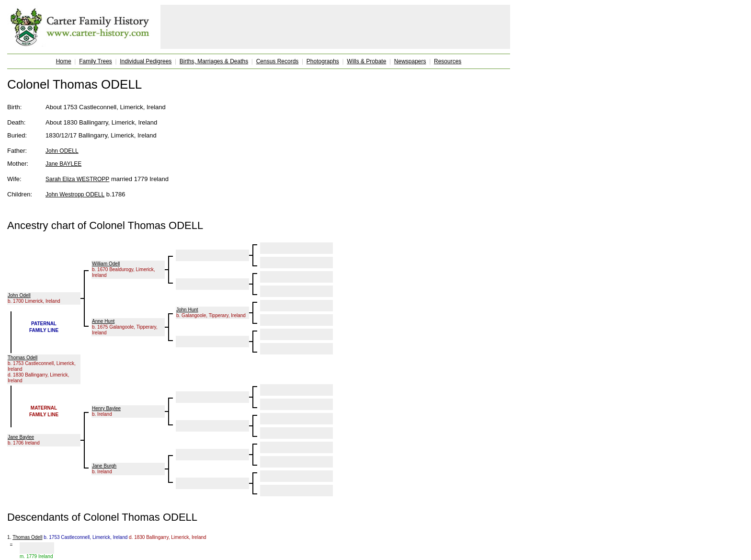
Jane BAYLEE (63, 164)
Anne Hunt (103, 321)
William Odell (106, 264)
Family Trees (96, 61)
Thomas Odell (23, 358)
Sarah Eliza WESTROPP (77, 179)
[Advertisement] (335, 27)
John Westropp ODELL (75, 194)
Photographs (323, 61)
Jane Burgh (104, 466)
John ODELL (62, 151)
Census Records (278, 61)
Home (64, 61)
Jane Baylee (21, 437)
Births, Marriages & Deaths (214, 61)
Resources (448, 61)
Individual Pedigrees (146, 61)
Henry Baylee (106, 408)
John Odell (19, 295)
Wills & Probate (366, 61)
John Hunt (187, 310)
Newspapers (410, 61)
